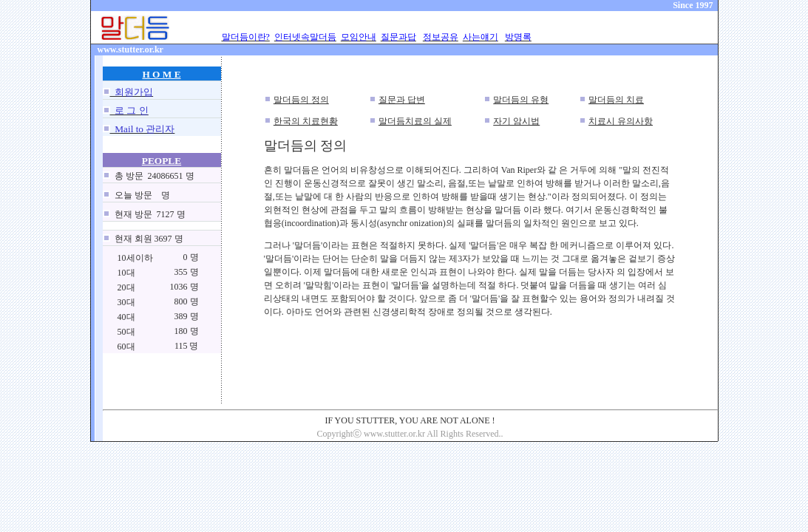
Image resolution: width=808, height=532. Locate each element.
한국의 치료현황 (306, 121)
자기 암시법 (516, 121)
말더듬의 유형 (521, 100)
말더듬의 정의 (301, 100)
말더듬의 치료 (616, 100)
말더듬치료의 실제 (415, 121)
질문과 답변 (402, 100)
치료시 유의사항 (621, 121)
